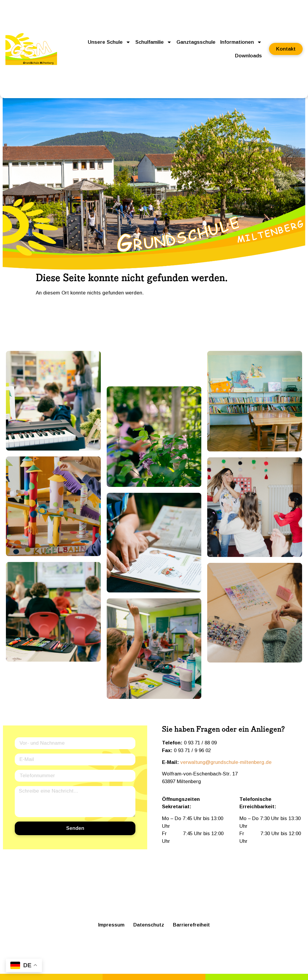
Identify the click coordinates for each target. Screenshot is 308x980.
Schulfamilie (154, 42)
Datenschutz (149, 925)
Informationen (241, 42)
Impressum (111, 925)
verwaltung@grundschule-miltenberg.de (226, 762)
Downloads (248, 56)
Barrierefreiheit (191, 925)
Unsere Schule (109, 42)
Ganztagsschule (196, 42)
